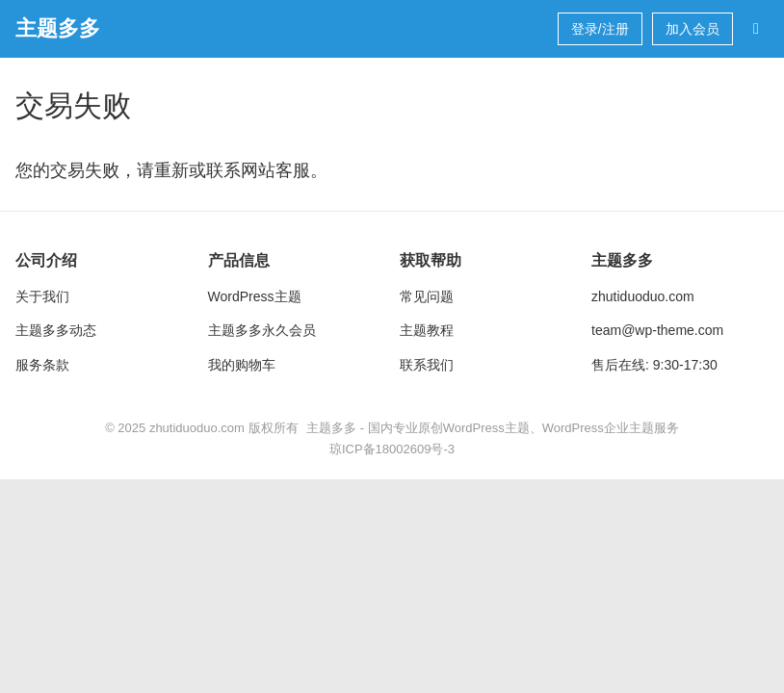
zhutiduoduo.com (643, 296)
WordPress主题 (255, 296)
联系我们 (427, 365)
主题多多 (58, 28)
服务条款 (42, 365)
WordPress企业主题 (598, 428)
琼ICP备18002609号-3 (392, 449)
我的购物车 (242, 365)
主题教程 (427, 330)
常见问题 (427, 296)
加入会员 (693, 29)
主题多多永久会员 (262, 330)
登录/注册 (600, 29)
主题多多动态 (56, 330)
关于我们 (42, 296)
